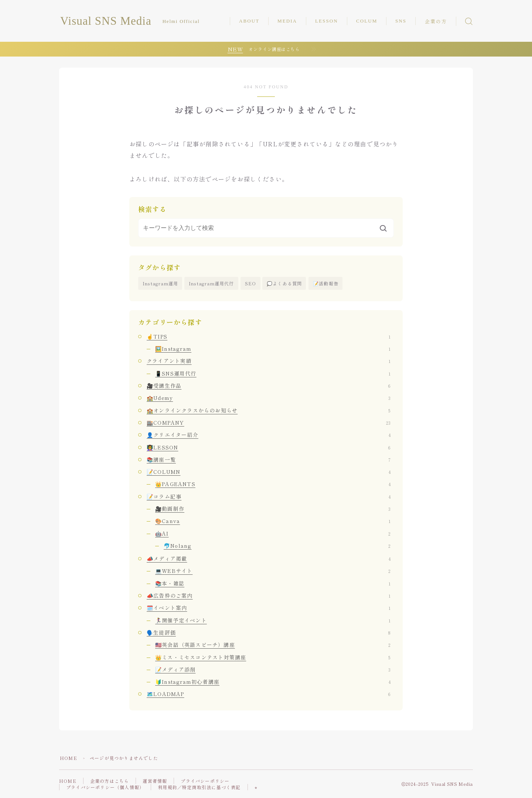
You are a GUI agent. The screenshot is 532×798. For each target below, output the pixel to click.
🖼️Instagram (273, 349)
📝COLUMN (269, 472)
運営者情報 (155, 781)
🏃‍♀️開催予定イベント (273, 620)
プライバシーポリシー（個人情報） (105, 787)
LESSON (327, 21)
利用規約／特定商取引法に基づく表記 (199, 787)
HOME (69, 758)
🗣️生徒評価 (269, 632)
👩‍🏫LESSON (269, 447)
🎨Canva (273, 521)
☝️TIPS (269, 336)
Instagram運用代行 (212, 283)
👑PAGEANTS (273, 484)
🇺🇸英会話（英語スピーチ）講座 (273, 645)
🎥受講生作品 (269, 386)
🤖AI (273, 533)
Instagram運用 (160, 283)
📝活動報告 (326, 283)
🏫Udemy (269, 398)
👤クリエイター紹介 (269, 435)
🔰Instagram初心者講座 (273, 682)
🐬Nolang (277, 546)
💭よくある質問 (284, 283)
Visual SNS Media (106, 21)
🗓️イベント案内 (269, 608)
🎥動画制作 (273, 509)
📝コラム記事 (269, 496)
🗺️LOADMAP (269, 694)
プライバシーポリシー (205, 781)
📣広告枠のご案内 (269, 595)
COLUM (367, 21)
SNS (401, 21)
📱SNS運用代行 (273, 373)
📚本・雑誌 (273, 583)
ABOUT (249, 21)
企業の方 (436, 22)
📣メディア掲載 (269, 558)
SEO (251, 283)
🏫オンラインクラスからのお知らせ (269, 410)
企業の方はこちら (110, 781)
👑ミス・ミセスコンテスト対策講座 (273, 657)
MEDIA (287, 21)
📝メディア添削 (273, 669)
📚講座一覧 (269, 459)
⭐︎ (256, 787)
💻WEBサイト (273, 571)
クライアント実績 (269, 361)
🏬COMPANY (269, 422)
